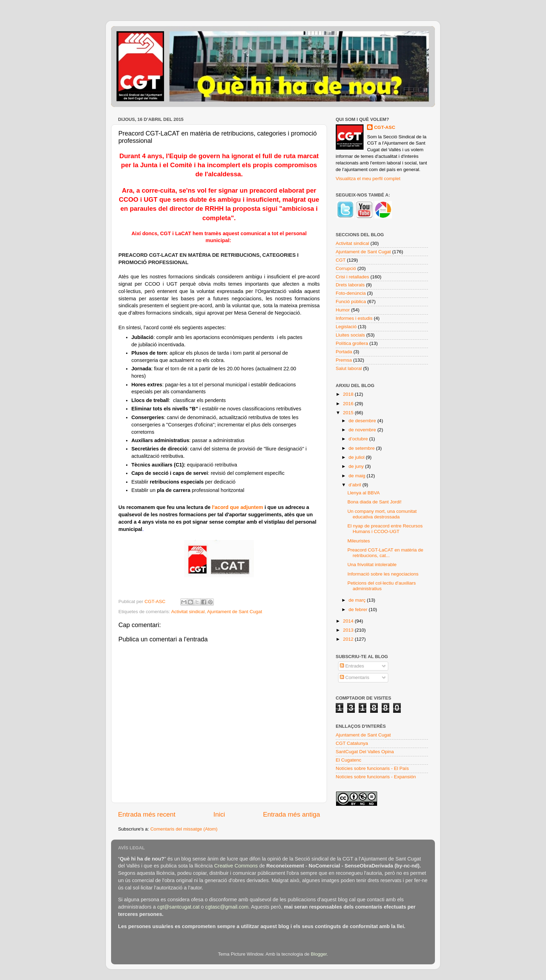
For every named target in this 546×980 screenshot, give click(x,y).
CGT (341, 260)
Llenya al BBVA (364, 493)
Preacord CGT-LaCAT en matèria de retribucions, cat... (385, 553)
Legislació (346, 327)
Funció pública (351, 302)
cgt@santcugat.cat (178, 907)
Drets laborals (350, 285)
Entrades (352, 666)
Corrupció (346, 268)
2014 (349, 621)
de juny (357, 466)
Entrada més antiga (291, 814)
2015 (349, 413)
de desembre (363, 421)
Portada (344, 352)
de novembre (363, 430)
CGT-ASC (385, 127)
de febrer (359, 609)
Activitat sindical (188, 612)
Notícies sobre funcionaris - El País (372, 768)
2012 (349, 639)
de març (358, 600)
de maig (358, 476)
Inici (219, 814)
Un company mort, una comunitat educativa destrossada (382, 514)
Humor (343, 310)
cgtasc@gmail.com (227, 907)
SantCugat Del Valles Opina (365, 752)
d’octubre (359, 439)
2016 (349, 404)
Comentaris (355, 677)
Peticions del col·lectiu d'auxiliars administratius (382, 586)
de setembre (362, 448)
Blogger (319, 954)
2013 (349, 630)
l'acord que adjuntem (238, 507)
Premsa (344, 360)
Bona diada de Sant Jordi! (375, 502)
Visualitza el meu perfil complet (368, 179)
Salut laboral (349, 368)
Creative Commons (236, 866)
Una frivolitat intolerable (372, 565)
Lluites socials (350, 335)
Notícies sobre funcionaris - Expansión (376, 777)
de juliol (357, 457)
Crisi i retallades (352, 277)
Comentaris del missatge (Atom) (184, 829)
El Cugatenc (349, 760)
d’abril (356, 485)
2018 (349, 394)
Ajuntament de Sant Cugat (234, 612)
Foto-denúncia (351, 293)
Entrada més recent (147, 814)
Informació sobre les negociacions (383, 574)
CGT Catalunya (352, 743)
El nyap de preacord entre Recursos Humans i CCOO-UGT (385, 529)
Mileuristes (359, 541)
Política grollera (352, 343)
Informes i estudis (354, 318)
